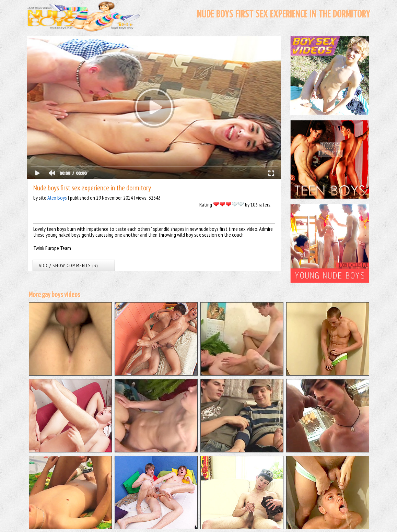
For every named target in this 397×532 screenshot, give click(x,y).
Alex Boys (57, 198)
